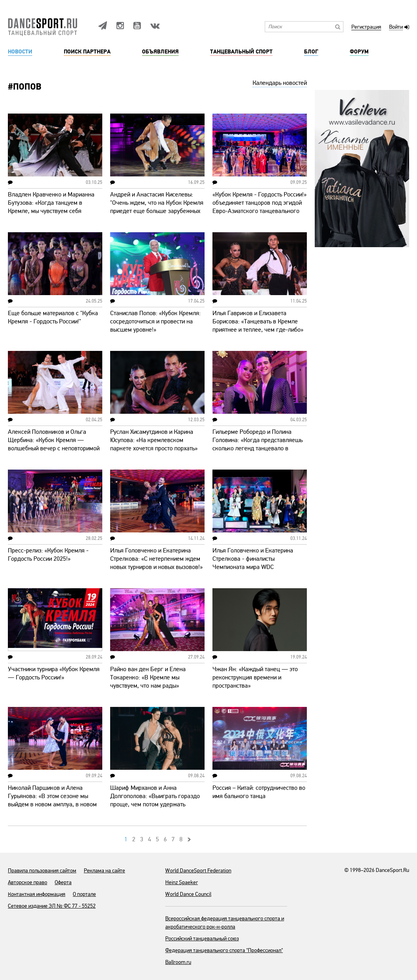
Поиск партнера (87, 52)
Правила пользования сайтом (42, 871)
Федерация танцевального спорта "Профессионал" (224, 950)
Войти (396, 27)
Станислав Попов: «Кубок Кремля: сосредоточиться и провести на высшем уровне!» (155, 321)
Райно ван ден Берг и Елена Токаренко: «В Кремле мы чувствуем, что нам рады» (148, 677)
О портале (84, 894)
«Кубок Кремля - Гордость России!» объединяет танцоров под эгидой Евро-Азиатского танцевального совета (259, 207)
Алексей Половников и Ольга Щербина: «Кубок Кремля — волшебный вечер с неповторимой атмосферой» (54, 444)
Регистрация (366, 27)
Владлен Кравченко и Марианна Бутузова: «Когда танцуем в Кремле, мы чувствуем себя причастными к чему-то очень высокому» (51, 211)
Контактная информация (37, 894)
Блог (311, 52)
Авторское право (28, 882)
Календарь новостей (280, 83)
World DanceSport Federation (198, 871)
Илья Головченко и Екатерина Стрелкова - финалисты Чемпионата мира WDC (253, 559)
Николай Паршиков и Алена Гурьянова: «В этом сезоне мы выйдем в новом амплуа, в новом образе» (52, 800)
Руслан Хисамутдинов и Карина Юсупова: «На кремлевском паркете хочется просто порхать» (154, 440)
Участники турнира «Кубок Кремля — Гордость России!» (54, 673)
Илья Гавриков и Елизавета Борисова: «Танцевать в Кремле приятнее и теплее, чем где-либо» (258, 321)
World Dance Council (188, 894)
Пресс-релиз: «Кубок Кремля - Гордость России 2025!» (48, 555)
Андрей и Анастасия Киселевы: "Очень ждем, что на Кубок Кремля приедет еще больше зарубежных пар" (157, 207)
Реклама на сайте (104, 871)
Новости (20, 52)
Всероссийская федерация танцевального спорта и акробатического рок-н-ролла (225, 923)
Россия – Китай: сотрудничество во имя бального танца (259, 792)
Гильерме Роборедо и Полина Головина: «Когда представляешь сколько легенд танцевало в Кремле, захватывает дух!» (257, 444)
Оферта (63, 882)
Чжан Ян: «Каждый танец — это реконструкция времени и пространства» (255, 677)
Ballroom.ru (178, 962)
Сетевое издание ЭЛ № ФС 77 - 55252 (52, 906)
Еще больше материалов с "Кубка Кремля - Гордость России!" (53, 317)
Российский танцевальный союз (202, 939)
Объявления (160, 52)
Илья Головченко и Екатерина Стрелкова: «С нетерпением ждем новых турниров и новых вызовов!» (156, 559)
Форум (359, 52)
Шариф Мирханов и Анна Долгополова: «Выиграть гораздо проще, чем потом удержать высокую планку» (155, 800)
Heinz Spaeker (182, 882)
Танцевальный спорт (241, 52)
